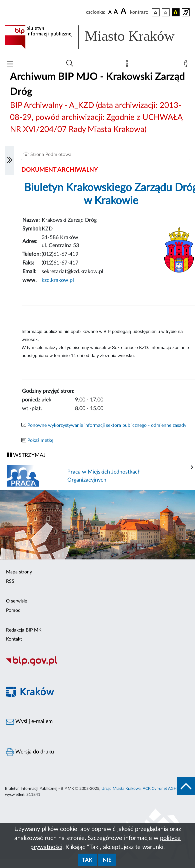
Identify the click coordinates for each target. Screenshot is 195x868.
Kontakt (14, 639)
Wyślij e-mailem (29, 722)
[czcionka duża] (124, 11)
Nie (107, 860)
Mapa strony (19, 572)
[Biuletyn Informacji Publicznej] (97, 665)
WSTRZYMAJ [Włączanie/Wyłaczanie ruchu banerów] (26, 455)
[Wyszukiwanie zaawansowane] (70, 63)
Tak (87, 860)
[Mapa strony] (128, 65)
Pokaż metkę (40, 441)
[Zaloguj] (187, 65)
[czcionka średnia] (116, 12)
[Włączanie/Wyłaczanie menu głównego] (10, 65)
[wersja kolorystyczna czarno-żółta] (176, 12)
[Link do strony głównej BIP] (97, 37)
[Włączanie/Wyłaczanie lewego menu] (10, 161)
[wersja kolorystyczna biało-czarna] (166, 12)
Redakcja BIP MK (24, 630)
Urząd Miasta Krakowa (121, 789)
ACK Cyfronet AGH (160, 789)
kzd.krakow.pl (58, 280)
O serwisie (16, 601)
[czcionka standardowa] (110, 12)
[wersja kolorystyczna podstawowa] (156, 12)
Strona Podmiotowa (51, 155)
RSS (10, 581)
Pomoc (13, 611)
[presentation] (192, 468)
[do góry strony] (186, 786)
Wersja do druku (30, 752)
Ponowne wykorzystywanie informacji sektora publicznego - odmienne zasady (107, 425)
